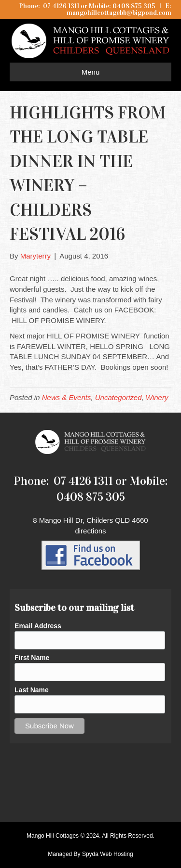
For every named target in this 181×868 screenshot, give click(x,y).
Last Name (32, 690)
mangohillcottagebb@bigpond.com (119, 13)
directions (90, 531)
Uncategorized (118, 397)
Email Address (38, 626)
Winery (157, 397)
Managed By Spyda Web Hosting (90, 854)
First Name (32, 658)
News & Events (67, 397)
